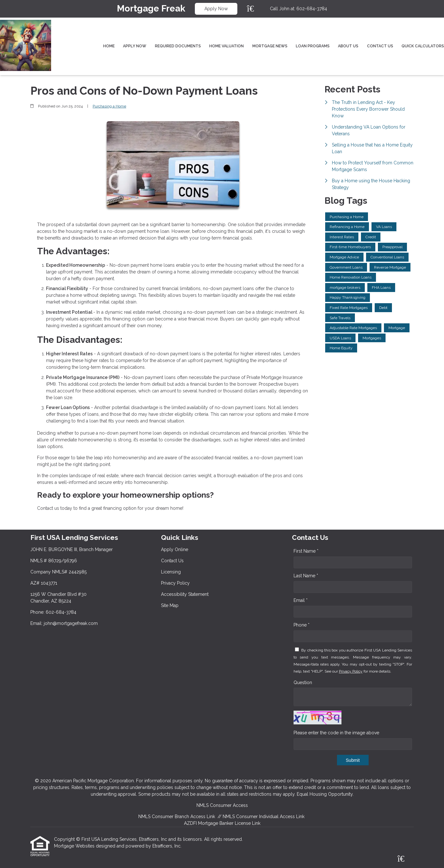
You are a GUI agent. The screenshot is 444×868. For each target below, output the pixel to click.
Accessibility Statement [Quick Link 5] (185, 594)
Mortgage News (270, 46)
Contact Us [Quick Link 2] (172, 561)
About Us (348, 46)
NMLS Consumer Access (222, 805)
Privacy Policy (351, 671)
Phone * (302, 625)
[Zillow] (254, 9)
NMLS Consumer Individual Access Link (264, 817)
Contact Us (380, 46)
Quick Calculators (423, 46)
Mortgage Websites (75, 846)
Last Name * (306, 576)
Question (303, 683)
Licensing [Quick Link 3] (171, 572)
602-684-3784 (312, 9)
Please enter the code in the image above (336, 733)
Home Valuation (226, 46)
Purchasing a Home (109, 106)
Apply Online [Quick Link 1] (175, 549)
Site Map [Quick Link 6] (170, 605)
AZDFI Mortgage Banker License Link (222, 823)
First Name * (306, 551)
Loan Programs (313, 46)
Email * (301, 600)
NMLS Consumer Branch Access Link (177, 817)
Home (109, 46)
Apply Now (216, 9)
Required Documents (178, 46)
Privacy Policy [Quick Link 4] (175, 583)
